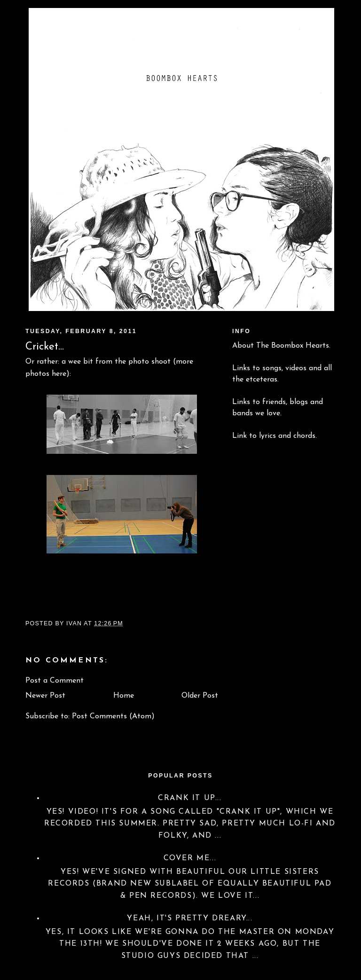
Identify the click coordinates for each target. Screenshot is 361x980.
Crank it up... (190, 798)
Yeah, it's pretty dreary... (190, 918)
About (243, 346)
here (59, 374)
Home (124, 696)
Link (239, 436)
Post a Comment (55, 681)
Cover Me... (190, 858)
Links (241, 368)
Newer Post (45, 696)
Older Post (200, 696)
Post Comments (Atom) (113, 716)
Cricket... (45, 347)
